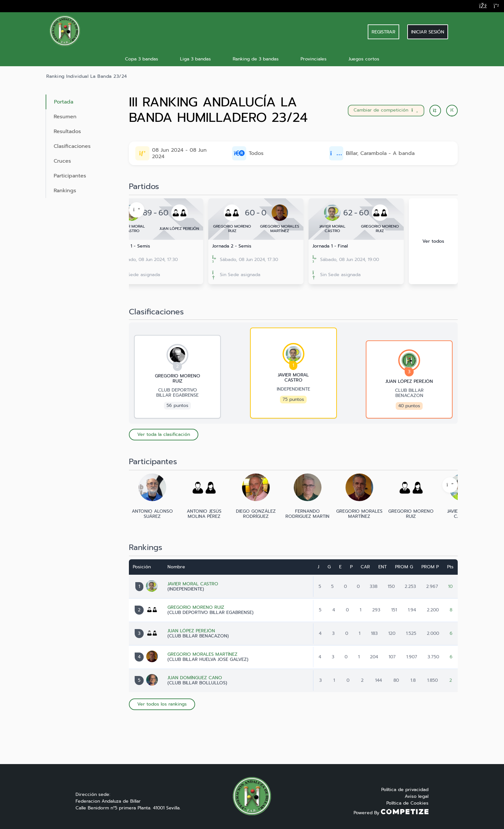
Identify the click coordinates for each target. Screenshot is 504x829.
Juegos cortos (364, 59)
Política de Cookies (407, 803)
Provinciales (314, 59)
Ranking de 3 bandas (256, 59)
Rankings (65, 191)
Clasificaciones (72, 146)
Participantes (70, 176)
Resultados (67, 131)
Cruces (62, 161)
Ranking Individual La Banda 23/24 (87, 77)
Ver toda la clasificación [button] (164, 434)
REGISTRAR (383, 32)
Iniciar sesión (428, 32)
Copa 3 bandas (142, 59)
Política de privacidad (405, 790)
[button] (452, 111)
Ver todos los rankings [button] (162, 704)
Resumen (65, 117)
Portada (64, 102)
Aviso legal (417, 796)
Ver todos (433, 241)
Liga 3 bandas (195, 59)
